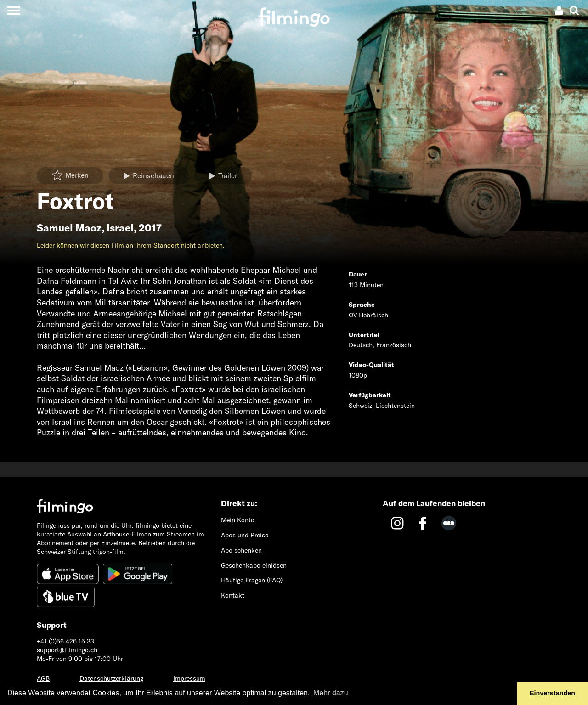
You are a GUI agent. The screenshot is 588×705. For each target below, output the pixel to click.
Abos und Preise (245, 535)
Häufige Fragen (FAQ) (252, 580)
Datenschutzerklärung (111, 678)
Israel (120, 228)
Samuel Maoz (69, 228)
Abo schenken (241, 550)
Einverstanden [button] (552, 693)
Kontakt (233, 595)
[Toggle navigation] (14, 10)
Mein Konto (238, 520)
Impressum (189, 678)
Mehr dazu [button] (331, 693)
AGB (43, 678)
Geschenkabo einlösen (254, 565)
